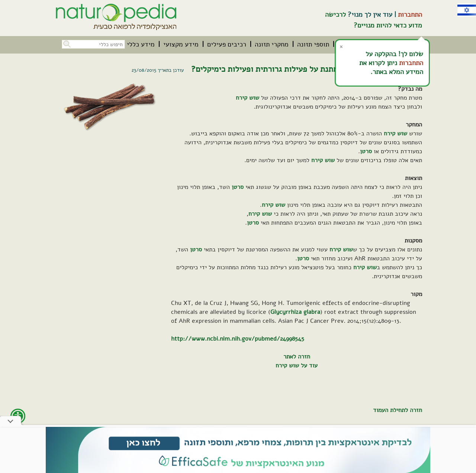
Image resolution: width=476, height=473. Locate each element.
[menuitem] (313, 44)
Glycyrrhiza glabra (295, 312)
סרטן (366, 151)
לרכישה (335, 15)
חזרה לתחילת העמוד (398, 410)
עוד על (308, 366)
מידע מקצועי (181, 44)
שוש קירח (247, 98)
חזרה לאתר (297, 357)
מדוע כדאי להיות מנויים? (388, 25)
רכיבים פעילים (227, 44)
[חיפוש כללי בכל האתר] (93, 44)
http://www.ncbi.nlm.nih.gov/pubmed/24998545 (238, 339)
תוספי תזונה (313, 44)
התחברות (410, 15)
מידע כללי (141, 44)
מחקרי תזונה (272, 44)
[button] (66, 43)
